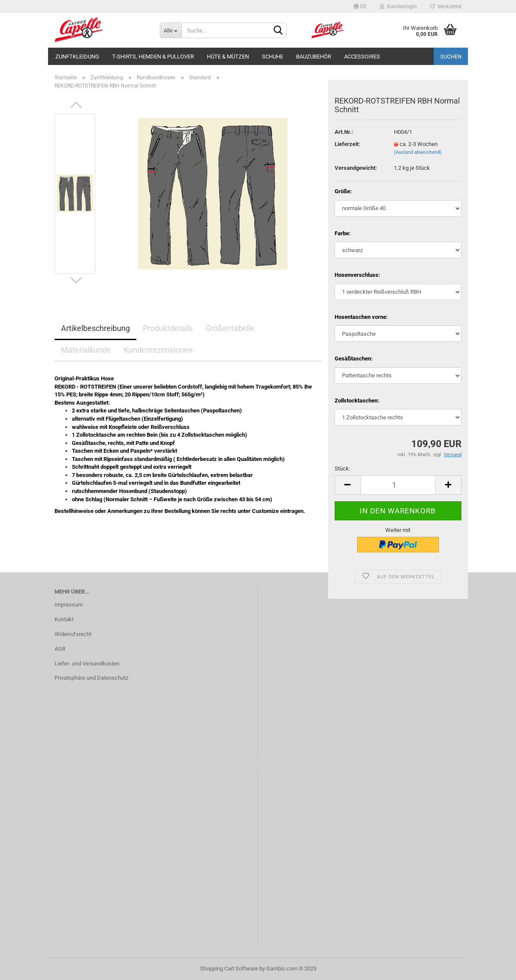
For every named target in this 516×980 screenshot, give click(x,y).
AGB (60, 649)
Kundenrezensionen (158, 350)
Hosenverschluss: (357, 275)
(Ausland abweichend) (418, 152)
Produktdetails (168, 328)
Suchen (451, 57)
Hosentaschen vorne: (361, 317)
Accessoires (362, 57)
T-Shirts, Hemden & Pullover (153, 57)
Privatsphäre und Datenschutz (91, 678)
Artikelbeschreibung (95, 328)
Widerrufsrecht (73, 634)
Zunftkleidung (77, 57)
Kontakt (64, 619)
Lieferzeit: (347, 144)
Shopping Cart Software (229, 969)
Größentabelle (230, 328)
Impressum (69, 605)
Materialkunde (86, 350)
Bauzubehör (314, 57)
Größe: (343, 191)
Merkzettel (446, 6)
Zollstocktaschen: (357, 401)
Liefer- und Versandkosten (87, 664)
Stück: (342, 469)
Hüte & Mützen (228, 57)
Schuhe (273, 57)
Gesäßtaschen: (354, 359)
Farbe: (343, 233)
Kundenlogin (398, 6)
